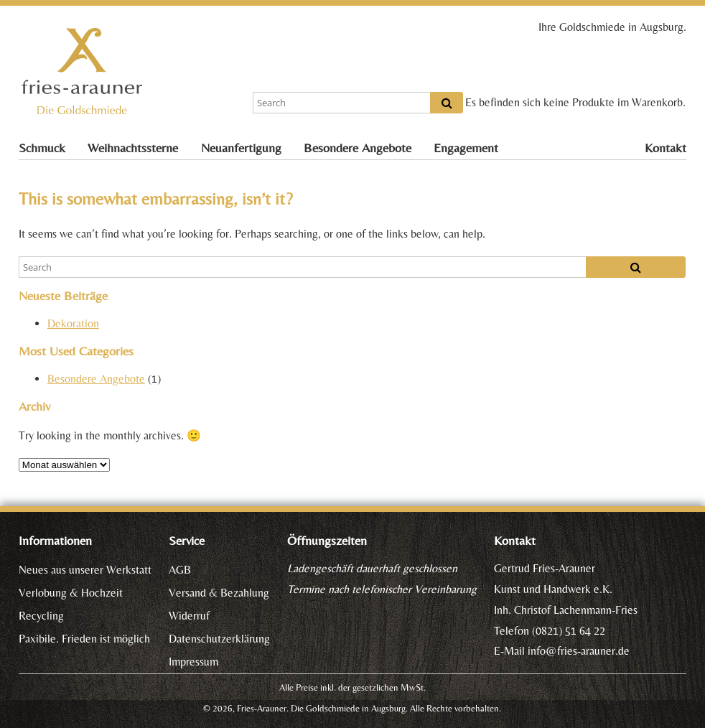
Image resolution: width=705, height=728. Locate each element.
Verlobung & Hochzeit (71, 593)
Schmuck (42, 148)
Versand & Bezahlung (219, 593)
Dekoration (73, 323)
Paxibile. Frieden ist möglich (84, 639)
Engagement (466, 148)
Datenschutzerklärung (219, 639)
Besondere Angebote (358, 148)
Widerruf (189, 616)
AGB (180, 570)
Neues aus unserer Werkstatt (85, 570)
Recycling (41, 616)
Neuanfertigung (241, 148)
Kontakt (666, 148)
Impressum (193, 662)
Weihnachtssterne (133, 148)
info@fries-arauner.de (579, 651)
